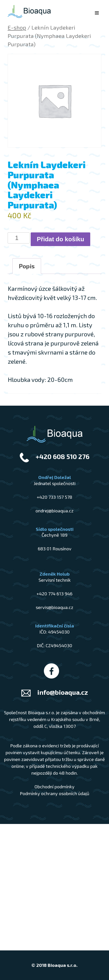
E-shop (17, 27)
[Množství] (19, 238)
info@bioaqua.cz (63, 692)
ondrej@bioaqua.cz (55, 511)
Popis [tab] (27, 266)
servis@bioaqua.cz (55, 607)
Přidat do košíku (60, 239)
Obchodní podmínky (55, 787)
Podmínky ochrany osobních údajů (55, 793)
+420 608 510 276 (62, 456)
